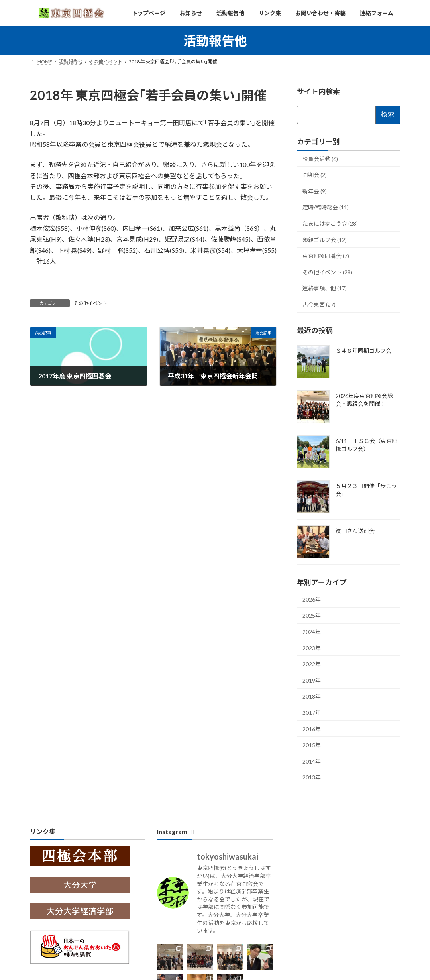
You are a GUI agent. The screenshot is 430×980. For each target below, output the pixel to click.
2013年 (312, 777)
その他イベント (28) (327, 272)
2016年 (312, 729)
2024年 (312, 632)
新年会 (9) (315, 191)
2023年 (312, 648)
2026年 (312, 599)
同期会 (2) (315, 175)
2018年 (312, 696)
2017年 (312, 713)
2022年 (312, 664)
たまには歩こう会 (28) (330, 223)
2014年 (312, 761)
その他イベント (90, 303)
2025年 (312, 615)
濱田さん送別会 (355, 531)
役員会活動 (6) (320, 159)
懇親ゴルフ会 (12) (325, 240)
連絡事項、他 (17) (325, 288)
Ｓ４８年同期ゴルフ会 (363, 351)
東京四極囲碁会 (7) (326, 256)
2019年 (312, 680)
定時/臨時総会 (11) (326, 207)
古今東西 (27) (319, 304)
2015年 (312, 745)
